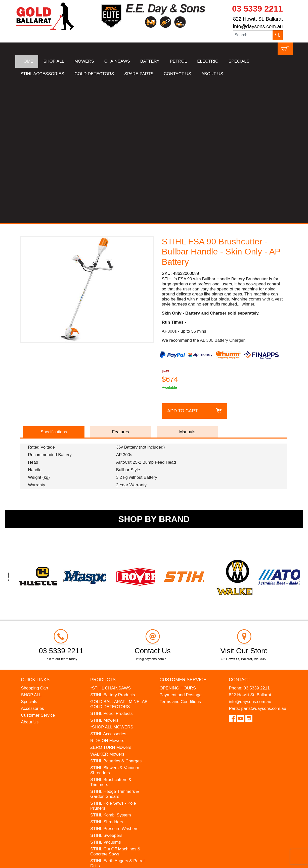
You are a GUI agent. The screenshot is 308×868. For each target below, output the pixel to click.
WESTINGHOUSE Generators (119, 757)
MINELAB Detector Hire (113, 764)
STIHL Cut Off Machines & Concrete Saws (115, 709)
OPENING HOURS (178, 545)
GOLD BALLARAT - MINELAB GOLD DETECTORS (119, 561)
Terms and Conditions (180, 559)
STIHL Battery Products (113, 552)
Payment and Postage (181, 552)
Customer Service (38, 572)
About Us (30, 579)
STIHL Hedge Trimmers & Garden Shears (115, 651)
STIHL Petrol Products (112, 571)
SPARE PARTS (139, 74)
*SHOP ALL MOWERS (112, 584)
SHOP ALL (54, 61)
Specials (29, 559)
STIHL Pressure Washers (114, 686)
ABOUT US (212, 74)
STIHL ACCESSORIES (42, 74)
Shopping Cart (35, 545)
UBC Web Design (55, 861)
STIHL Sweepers (106, 693)
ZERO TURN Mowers (111, 605)
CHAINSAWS (117, 61)
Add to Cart (182, 268)
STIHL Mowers (104, 577)
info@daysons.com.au (258, 26)
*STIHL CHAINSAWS (111, 545)
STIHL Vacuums (106, 699)
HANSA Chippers (107, 750)
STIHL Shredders (107, 679)
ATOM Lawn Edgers (109, 743)
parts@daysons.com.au (264, 566)
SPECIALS (239, 61)
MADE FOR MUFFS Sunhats (118, 737)
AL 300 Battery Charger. (223, 198)
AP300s (169, 188)
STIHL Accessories (108, 591)
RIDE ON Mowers (107, 598)
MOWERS (84, 61)
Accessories (32, 566)
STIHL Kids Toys (106, 730)
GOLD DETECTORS (94, 74)
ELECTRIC (208, 61)
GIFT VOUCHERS (108, 771)
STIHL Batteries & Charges (116, 618)
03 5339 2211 (257, 9)
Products (103, 537)
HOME (27, 61)
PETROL (178, 61)
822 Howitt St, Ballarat (258, 19)
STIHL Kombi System (111, 672)
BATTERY (150, 61)
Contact (240, 537)
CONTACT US (177, 74)
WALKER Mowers (107, 611)
